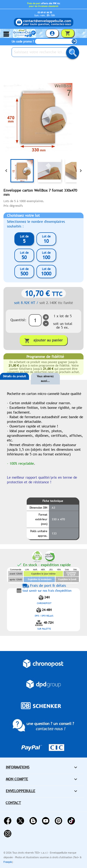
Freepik (8, 862)
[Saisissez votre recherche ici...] (44, 52)
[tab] (14, 383)
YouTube (46, 821)
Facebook (8, 821)
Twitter (20, 821)
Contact (13, 803)
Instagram (8, 834)
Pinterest (58, 821)
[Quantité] (35, 320)
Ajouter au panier (43, 341)
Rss (33, 821)
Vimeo (71, 821)
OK (74, 41)
